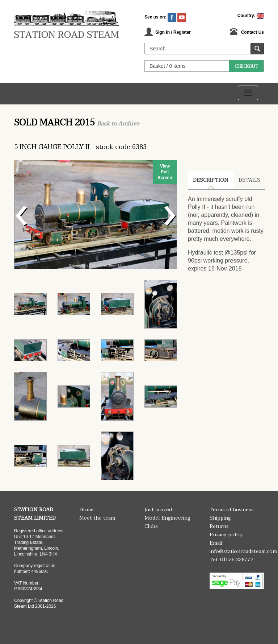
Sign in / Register (173, 32)
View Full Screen (165, 172)
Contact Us (252, 32)
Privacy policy (226, 535)
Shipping (220, 518)
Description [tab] (211, 180)
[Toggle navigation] (248, 93)
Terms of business (232, 510)
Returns (219, 526)
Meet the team (97, 518)
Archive (129, 124)
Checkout (246, 66)
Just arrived (158, 510)
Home (87, 510)
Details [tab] (249, 180)
